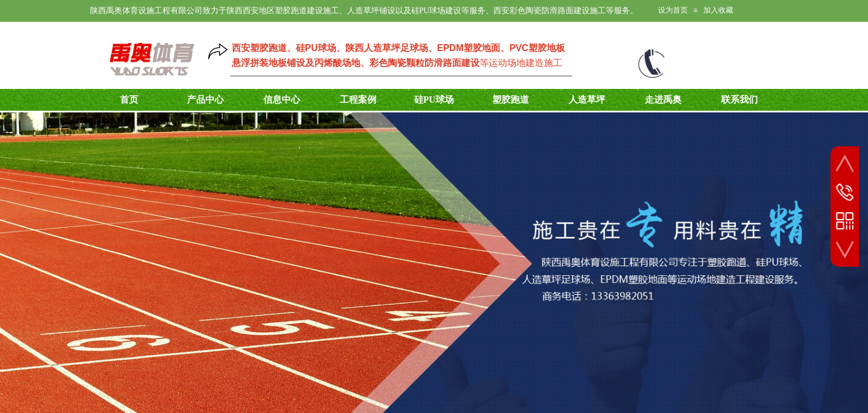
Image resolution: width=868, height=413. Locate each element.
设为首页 (673, 10)
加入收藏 (718, 10)
